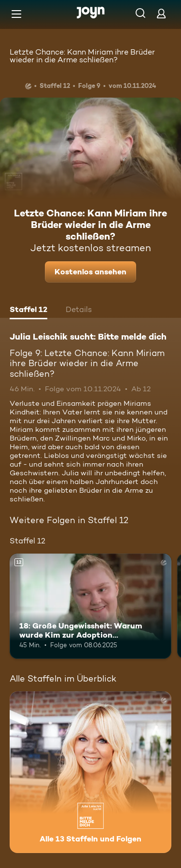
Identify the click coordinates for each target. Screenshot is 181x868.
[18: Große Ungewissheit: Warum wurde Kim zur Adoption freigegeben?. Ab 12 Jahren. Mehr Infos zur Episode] (90, 606)
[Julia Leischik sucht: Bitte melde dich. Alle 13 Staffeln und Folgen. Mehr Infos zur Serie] (90, 772)
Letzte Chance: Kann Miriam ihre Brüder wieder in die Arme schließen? (82, 56)
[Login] (161, 13)
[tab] (28, 311)
